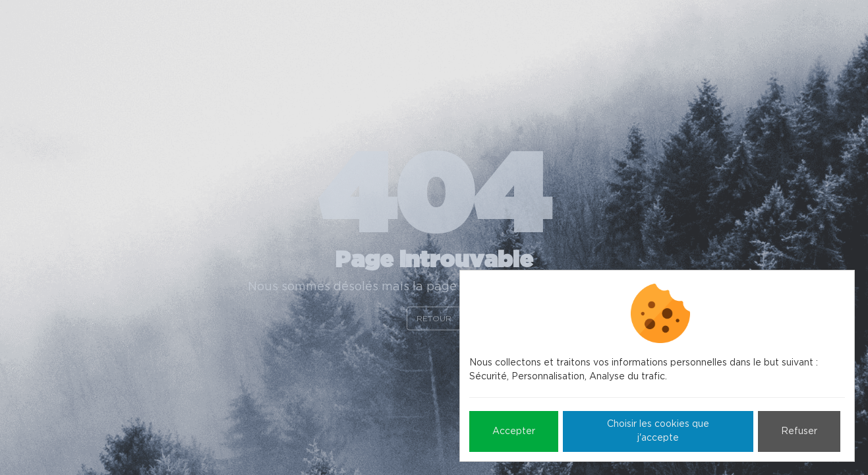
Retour (434, 318)
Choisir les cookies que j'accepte (658, 431)
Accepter (514, 431)
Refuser (799, 431)
